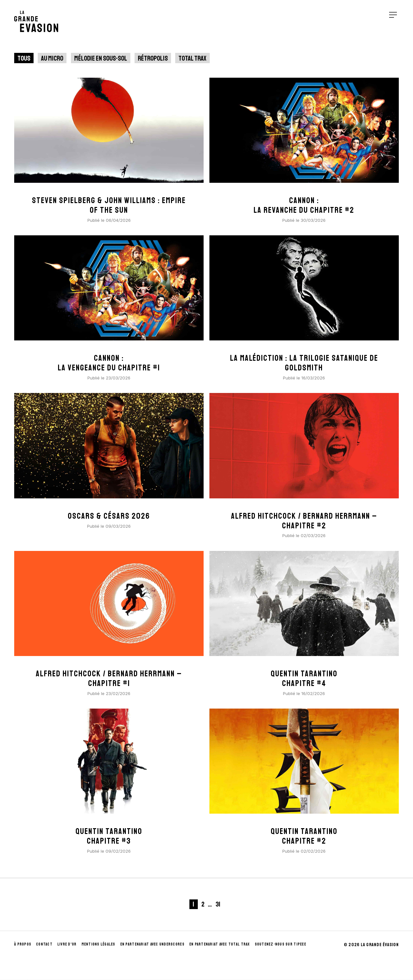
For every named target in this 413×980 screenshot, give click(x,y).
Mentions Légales (99, 944)
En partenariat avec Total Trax (220, 944)
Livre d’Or (67, 944)
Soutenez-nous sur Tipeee (281, 944)
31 (218, 904)
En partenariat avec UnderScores (152, 944)
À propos (23, 944)
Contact (44, 944)
